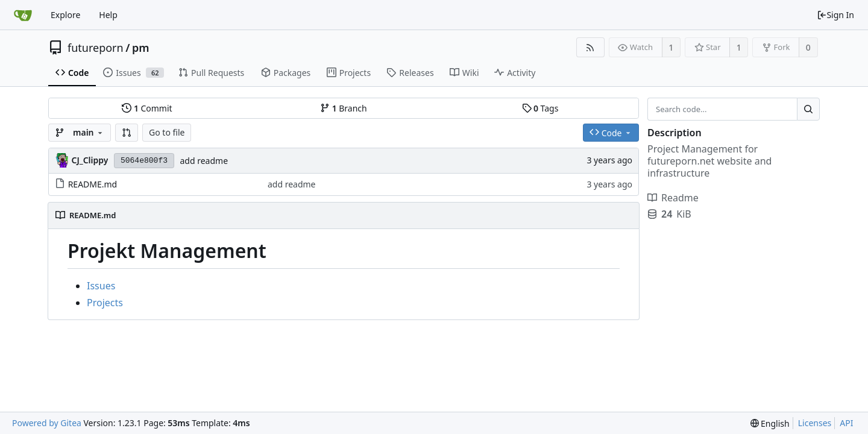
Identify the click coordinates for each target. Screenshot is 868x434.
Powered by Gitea (47, 423)
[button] (127, 133)
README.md (93, 184)
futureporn (96, 48)
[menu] (770, 423)
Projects (105, 303)
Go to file (167, 132)
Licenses (815, 423)
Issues (101, 286)
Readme (673, 198)
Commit (147, 108)
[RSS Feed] (590, 47)
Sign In (835, 15)
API (846, 423)
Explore (65, 15)
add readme (204, 161)
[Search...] (808, 109)
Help (108, 15)
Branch (344, 108)
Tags (540, 108)
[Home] (23, 15)
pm (141, 48)
